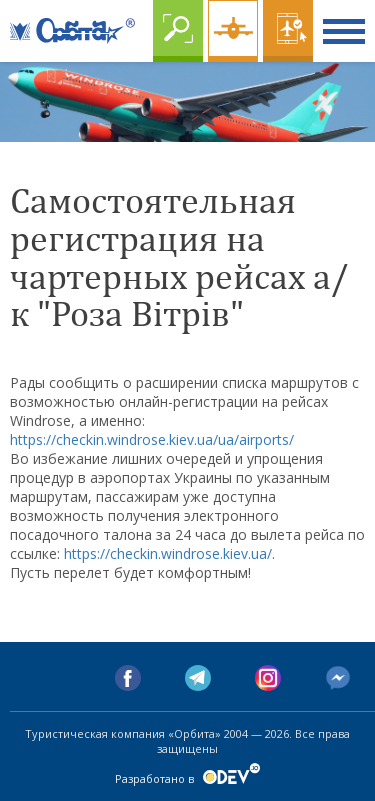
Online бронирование (288, 31)
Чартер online (233, 31)
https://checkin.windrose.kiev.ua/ (168, 553)
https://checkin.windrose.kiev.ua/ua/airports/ (152, 439)
